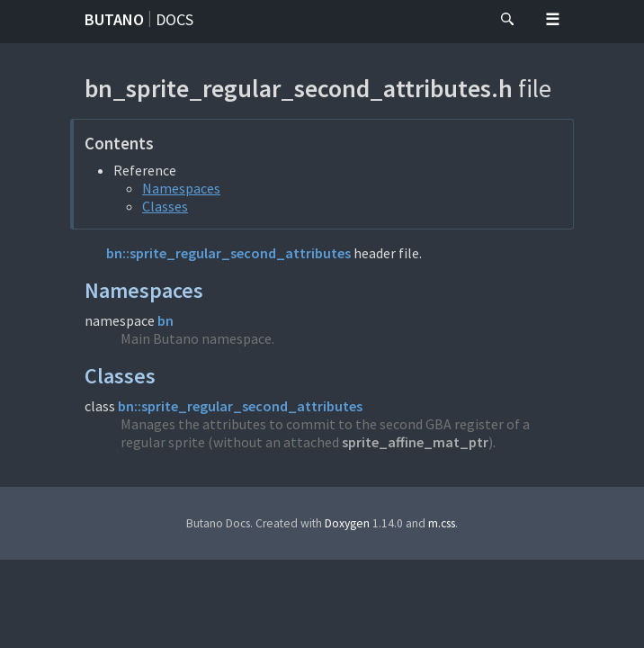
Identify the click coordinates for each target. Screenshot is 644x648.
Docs (174, 19)
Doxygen (347, 523)
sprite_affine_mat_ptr (415, 442)
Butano (114, 19)
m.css (442, 523)
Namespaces (181, 188)
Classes (165, 206)
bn (165, 320)
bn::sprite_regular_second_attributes (228, 253)
